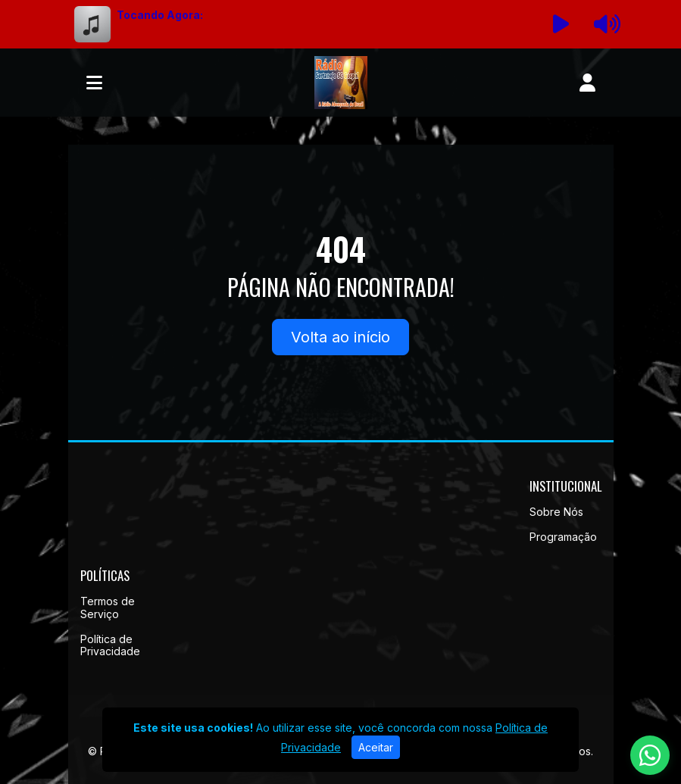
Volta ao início (340, 337)
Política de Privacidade (110, 645)
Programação (563, 537)
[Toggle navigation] (94, 83)
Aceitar (376, 747)
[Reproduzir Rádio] (561, 24)
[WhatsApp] (650, 755)
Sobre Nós (556, 512)
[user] (587, 83)
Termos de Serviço (108, 608)
